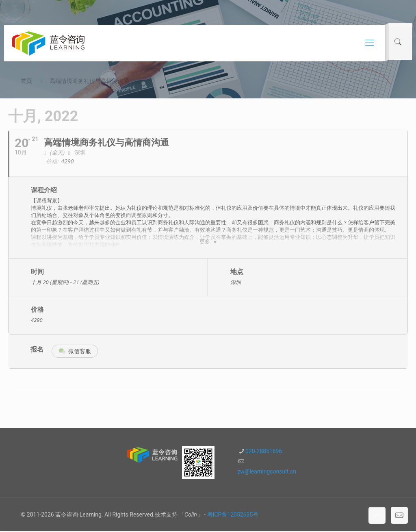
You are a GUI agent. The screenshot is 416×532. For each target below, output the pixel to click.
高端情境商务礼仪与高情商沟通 (89, 81)
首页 (26, 81)
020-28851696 (264, 452)
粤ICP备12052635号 (233, 515)
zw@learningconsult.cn (267, 472)
